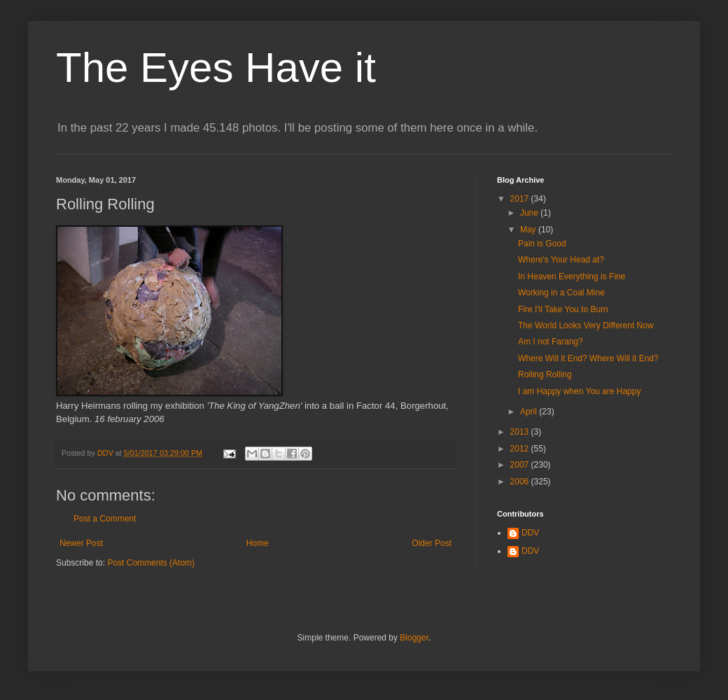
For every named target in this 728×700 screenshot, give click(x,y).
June (530, 213)
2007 (521, 465)
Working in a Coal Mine (561, 293)
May (529, 230)
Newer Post (81, 543)
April (530, 412)
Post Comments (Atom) (151, 563)
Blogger (414, 638)
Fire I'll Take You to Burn (563, 309)
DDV (530, 533)
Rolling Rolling (545, 374)
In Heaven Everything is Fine (572, 276)
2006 (521, 482)
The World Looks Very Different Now (586, 325)
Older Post (432, 543)
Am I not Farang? (551, 342)
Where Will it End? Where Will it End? (588, 358)
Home (258, 543)
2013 (521, 432)
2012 (521, 449)
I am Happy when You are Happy (579, 391)
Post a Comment (105, 519)
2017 (521, 199)
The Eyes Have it (216, 68)
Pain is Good (542, 244)
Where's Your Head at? (561, 260)
